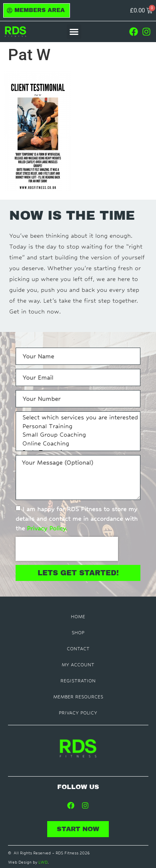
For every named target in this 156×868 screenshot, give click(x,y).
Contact (78, 649)
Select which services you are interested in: (77, 418)
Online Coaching (77, 444)
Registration (78, 681)
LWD (43, 862)
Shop (78, 633)
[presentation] (67, 549)
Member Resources (78, 697)
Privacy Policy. (47, 528)
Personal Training (77, 427)
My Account (78, 665)
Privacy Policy (78, 713)
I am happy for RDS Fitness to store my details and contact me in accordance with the (77, 519)
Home (78, 617)
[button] (74, 32)
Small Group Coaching (77, 435)
